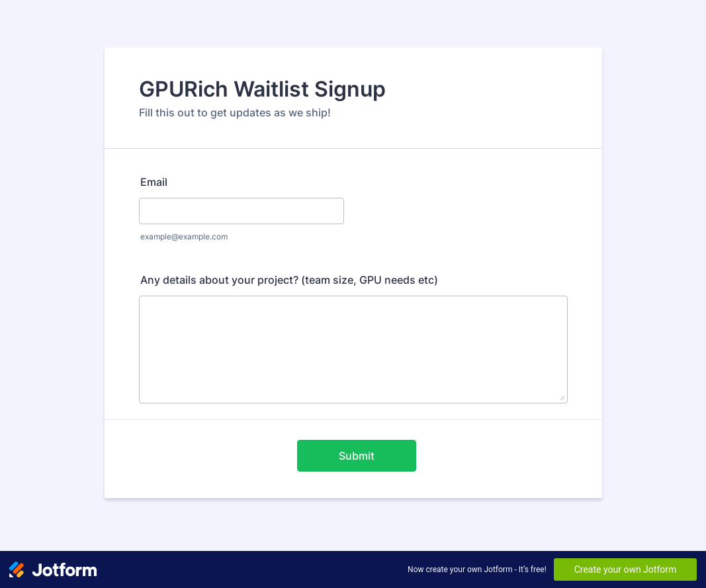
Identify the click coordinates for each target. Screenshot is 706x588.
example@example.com (184, 236)
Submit (357, 456)
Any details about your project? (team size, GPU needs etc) (289, 280)
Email (154, 182)
